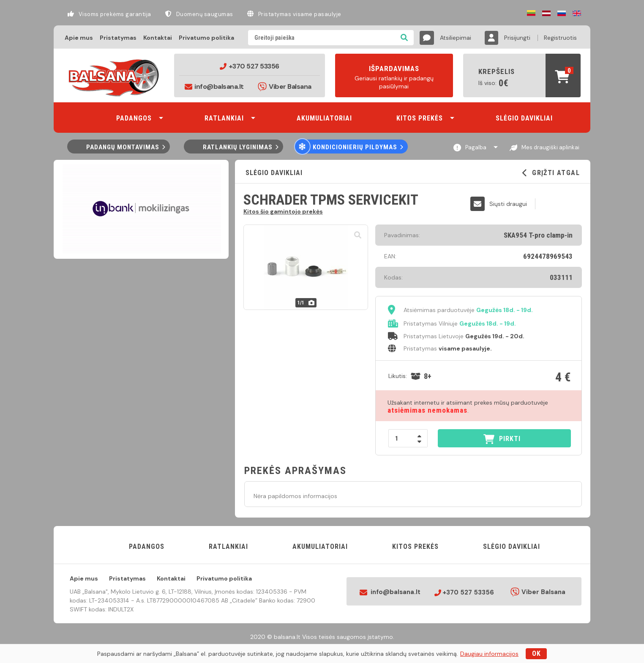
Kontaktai (158, 38)
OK (536, 653)
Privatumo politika (206, 38)
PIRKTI (502, 439)
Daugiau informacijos (489, 654)
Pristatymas (118, 38)
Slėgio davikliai (273, 173)
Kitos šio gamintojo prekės (283, 211)
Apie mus (79, 38)
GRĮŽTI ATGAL (551, 173)
